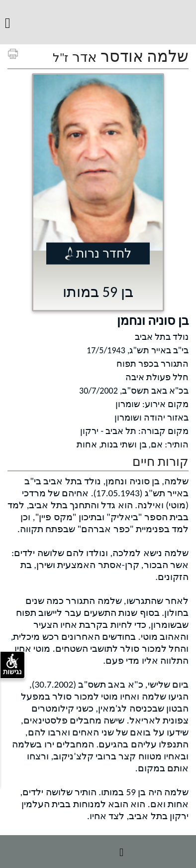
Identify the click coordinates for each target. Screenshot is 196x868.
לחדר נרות (104, 253)
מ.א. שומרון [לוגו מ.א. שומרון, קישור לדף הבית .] (97, 20)
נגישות (12, 665)
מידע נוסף (98, 851)
